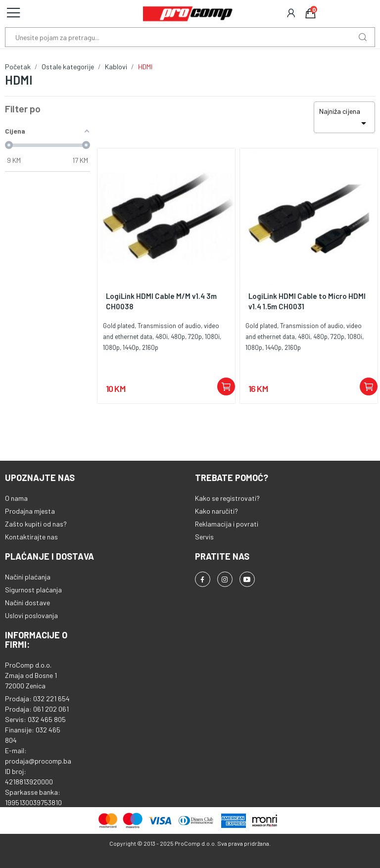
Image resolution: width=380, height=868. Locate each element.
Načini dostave (27, 603)
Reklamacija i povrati (227, 524)
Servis (204, 537)
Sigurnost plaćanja (33, 590)
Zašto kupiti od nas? (36, 524)
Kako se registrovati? (227, 498)
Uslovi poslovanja (31, 615)
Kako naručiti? (216, 511)
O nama (16, 498)
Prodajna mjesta (30, 511)
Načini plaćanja (28, 577)
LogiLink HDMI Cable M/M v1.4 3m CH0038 (161, 301)
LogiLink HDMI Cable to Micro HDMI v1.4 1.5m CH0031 (307, 301)
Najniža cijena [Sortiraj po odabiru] (344, 118)
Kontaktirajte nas (31, 537)
